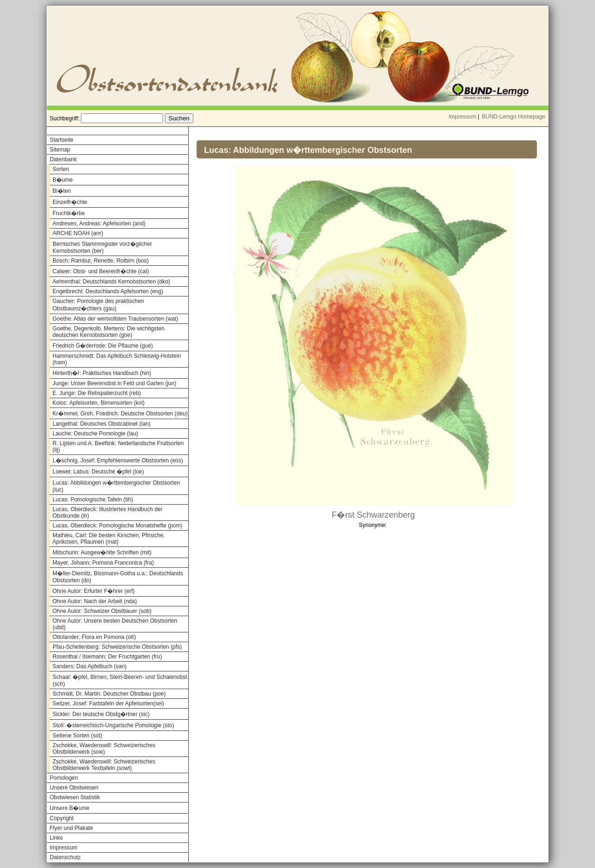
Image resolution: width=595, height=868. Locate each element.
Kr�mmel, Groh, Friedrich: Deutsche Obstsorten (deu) (120, 414)
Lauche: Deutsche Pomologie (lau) (95, 434)
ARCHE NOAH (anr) (78, 233)
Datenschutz (65, 857)
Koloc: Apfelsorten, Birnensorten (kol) (99, 403)
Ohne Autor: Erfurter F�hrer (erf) (94, 591)
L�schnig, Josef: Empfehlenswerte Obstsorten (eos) (118, 460)
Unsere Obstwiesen (74, 788)
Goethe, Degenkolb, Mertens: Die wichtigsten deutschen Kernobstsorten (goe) (109, 332)
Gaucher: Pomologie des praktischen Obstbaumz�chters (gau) (98, 305)
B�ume (63, 180)
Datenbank (63, 159)
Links (56, 838)
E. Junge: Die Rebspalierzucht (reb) (97, 393)
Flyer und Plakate (71, 828)
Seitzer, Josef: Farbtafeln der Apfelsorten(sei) (108, 704)
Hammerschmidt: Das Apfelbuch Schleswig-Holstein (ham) (117, 359)
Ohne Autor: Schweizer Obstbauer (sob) (102, 611)
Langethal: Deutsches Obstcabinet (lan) (102, 424)
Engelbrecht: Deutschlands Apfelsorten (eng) (108, 291)
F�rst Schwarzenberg (373, 515)
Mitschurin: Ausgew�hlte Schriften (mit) (102, 552)
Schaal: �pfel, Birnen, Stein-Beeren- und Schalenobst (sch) (120, 681)
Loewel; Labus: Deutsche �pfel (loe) (98, 472)
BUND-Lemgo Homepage (513, 117)
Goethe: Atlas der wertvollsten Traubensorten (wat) (115, 319)
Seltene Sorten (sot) (77, 736)
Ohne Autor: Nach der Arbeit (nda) (95, 601)
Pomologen (64, 778)
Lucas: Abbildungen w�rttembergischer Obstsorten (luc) (116, 486)
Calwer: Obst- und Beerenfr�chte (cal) (101, 271)
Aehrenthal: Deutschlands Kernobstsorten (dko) (111, 282)
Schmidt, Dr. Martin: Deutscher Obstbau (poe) (109, 694)
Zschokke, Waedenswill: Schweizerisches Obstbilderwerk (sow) (104, 749)
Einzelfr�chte (70, 202)
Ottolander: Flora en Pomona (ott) (94, 637)
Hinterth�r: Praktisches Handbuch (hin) (102, 373)
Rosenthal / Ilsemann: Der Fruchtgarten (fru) (107, 657)
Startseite (62, 140)
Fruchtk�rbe (69, 213)
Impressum (462, 117)
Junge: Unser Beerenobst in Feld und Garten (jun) (114, 383)
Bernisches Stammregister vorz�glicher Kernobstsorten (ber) (102, 247)
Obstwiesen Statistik (75, 797)
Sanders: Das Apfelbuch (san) (89, 666)
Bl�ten (62, 191)
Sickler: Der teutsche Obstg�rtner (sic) (101, 714)
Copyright (62, 818)
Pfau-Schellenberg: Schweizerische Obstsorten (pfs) (117, 647)
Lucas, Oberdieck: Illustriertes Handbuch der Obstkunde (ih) (108, 513)
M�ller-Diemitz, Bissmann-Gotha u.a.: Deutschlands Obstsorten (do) (118, 577)
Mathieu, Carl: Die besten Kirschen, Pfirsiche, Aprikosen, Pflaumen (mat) (109, 539)
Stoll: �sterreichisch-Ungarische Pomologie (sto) (113, 725)
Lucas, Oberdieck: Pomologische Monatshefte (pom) (117, 526)
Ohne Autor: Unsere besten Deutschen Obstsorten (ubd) (115, 624)
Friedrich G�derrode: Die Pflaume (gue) (103, 346)
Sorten (61, 169)
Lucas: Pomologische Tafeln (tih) (93, 500)
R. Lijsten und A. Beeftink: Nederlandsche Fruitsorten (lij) (118, 447)
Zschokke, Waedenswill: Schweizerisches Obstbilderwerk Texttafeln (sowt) (104, 765)
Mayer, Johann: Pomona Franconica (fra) (103, 563)
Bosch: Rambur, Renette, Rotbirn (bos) (101, 261)
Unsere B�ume (69, 808)
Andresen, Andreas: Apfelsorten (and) (99, 224)
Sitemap (60, 150)
